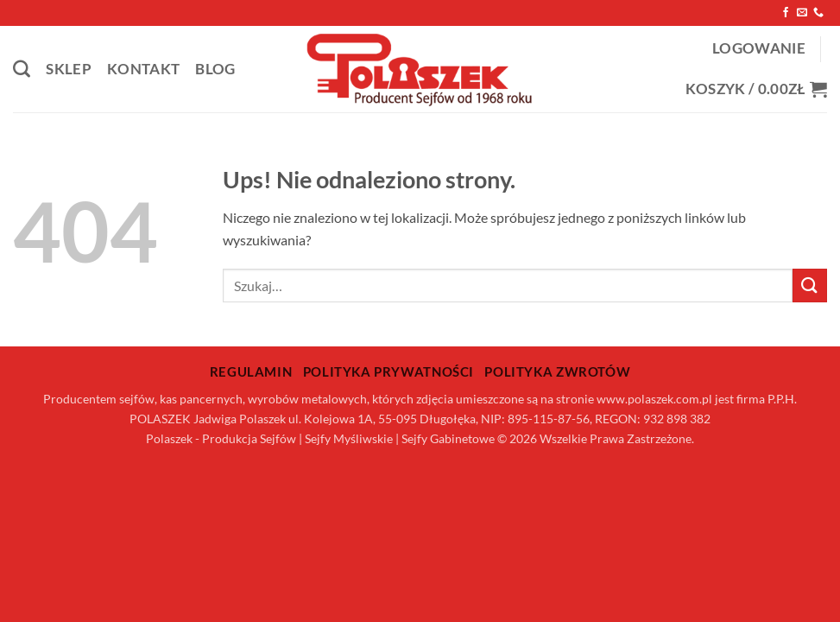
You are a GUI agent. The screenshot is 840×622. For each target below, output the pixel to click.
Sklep (69, 69)
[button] (759, 49)
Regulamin (251, 371)
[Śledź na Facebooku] (786, 13)
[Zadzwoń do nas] (818, 13)
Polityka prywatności (388, 371)
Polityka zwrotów (557, 371)
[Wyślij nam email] (802, 13)
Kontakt (143, 69)
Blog (215, 69)
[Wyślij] (810, 286)
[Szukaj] (22, 69)
